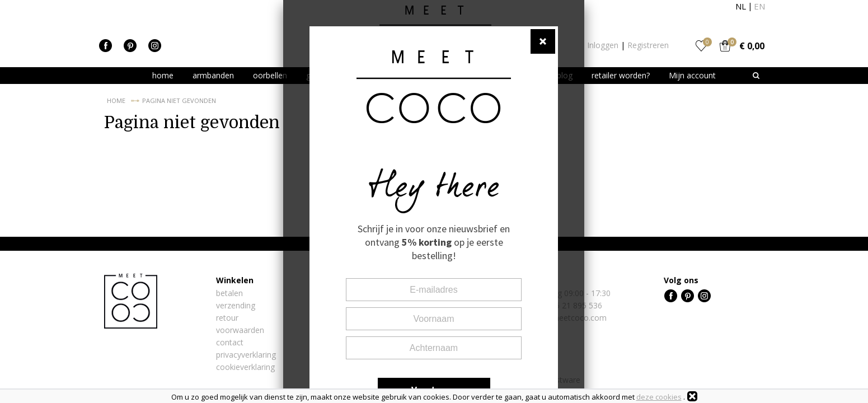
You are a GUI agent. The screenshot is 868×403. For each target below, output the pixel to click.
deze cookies (659, 397)
